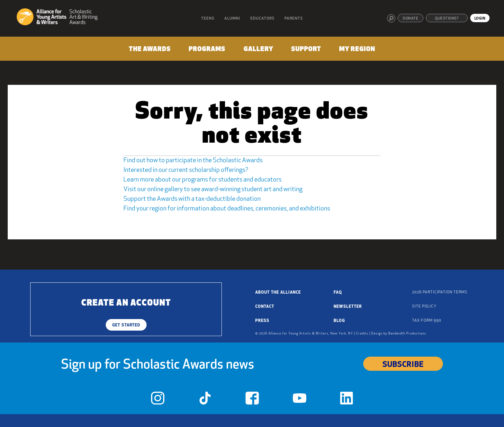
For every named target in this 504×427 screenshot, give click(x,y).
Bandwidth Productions (407, 334)
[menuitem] (149, 51)
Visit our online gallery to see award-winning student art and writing (213, 190)
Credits (362, 334)
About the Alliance (278, 293)
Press (262, 321)
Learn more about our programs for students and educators (203, 180)
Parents (294, 19)
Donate (410, 19)
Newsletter (348, 307)
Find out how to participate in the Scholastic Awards (193, 161)
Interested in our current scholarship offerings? (186, 170)
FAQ (338, 293)
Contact (265, 307)
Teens (208, 19)
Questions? (447, 19)
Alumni (232, 19)
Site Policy (424, 307)
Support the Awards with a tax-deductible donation (192, 199)
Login (480, 19)
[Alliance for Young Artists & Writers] (60, 18)
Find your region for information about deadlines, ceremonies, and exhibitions (227, 209)
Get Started (126, 325)
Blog (339, 321)
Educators (262, 19)
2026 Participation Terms (440, 292)
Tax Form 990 (427, 321)
